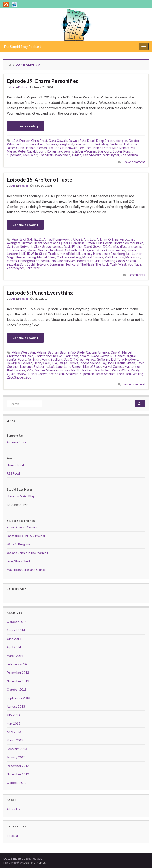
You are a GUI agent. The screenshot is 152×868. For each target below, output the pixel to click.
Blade (81, 352)
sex (60, 151)
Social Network (38, 264)
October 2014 (17, 622)
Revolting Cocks (113, 261)
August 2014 (16, 630)
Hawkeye (132, 359)
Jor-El (112, 363)
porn (42, 151)
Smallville (72, 374)
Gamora (51, 144)
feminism (34, 359)
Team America (105, 374)
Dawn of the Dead (82, 141)
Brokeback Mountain (129, 243)
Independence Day (93, 363)
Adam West (20, 352)
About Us (13, 809)
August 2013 (16, 706)
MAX (30, 370)
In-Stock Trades (47, 254)
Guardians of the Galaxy (91, 144)
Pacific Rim (103, 370)
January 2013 (16, 757)
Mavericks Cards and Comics (27, 570)
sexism (68, 151)
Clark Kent (71, 356)
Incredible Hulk (70, 254)
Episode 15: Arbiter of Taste (40, 180)
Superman (14, 155)
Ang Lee (89, 239)
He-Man (27, 363)
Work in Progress (19, 544)
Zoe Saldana (129, 155)
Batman (27, 243)
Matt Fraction (114, 257)
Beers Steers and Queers (52, 243)
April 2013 (14, 732)
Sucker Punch (123, 151)
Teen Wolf (30, 155)
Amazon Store (16, 442)
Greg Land (66, 144)
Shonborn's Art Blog (21, 496)
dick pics (122, 141)
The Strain (46, 155)
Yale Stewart (92, 155)
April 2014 (14, 647)
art (133, 239)
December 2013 (18, 672)
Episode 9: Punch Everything (40, 293)
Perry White (121, 370)
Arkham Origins (108, 239)
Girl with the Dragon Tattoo (85, 250)
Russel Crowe (38, 374)
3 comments (136, 275)
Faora (22, 359)
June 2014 (14, 639)
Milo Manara (121, 148)
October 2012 (17, 783)
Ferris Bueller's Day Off (58, 359)
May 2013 (13, 723)
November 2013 (18, 681)
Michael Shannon (47, 370)
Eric (13, 87)
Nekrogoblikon (29, 261)
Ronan (51, 151)
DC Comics (111, 247)
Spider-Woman (85, 151)
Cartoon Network (20, 247)
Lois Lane (56, 367)
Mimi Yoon (133, 257)
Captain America (98, 352)
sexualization (16, 264)
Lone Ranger (73, 367)
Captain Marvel (121, 352)
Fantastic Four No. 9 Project (26, 536)
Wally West (118, 264)
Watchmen (63, 155)
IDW (30, 254)
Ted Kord (72, 264)
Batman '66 (68, 352)
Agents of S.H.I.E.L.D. (27, 239)
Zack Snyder (111, 155)
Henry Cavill (42, 363)
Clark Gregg (42, 247)
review (22, 374)
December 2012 (18, 766)
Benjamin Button (83, 243)
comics (57, 247)
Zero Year (33, 268)
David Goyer (93, 247)
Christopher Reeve (48, 356)
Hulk (23, 254)
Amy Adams (38, 352)
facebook (57, 250)
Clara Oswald (58, 141)
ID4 (54, 363)
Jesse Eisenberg (114, 254)
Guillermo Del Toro (123, 144)
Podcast (23, 87)
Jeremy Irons (91, 254)
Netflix (46, 261)
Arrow (125, 239)
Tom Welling (134, 374)
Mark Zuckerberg (69, 257)
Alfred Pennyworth (57, 239)
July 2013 (13, 715)
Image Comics (68, 363)
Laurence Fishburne (34, 367)
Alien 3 (77, 239)
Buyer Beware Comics (22, 527)
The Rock (102, 264)
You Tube (135, 264)
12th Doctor (21, 141)
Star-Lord (104, 151)
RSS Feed (13, 473)
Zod (28, 377)
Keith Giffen (126, 363)
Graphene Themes (34, 863)
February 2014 (17, 664)
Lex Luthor (134, 254)
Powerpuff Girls (89, 261)
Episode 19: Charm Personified (43, 81)
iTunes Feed (15, 465)
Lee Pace (85, 148)
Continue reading (25, 126)
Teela (120, 374)
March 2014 (15, 656)
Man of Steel (102, 148)
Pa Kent (88, 370)
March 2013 (15, 740)
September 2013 (18, 698)
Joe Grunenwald (66, 148)
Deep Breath (105, 141)
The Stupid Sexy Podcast (22, 46)
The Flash (87, 264)
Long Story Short (18, 561)
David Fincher (73, 247)
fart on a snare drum (30, 144)
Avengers (14, 243)
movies (12, 261)
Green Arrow (116, 250)
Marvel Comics (93, 257)
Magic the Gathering (21, 257)
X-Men (77, 155)
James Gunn (15, 148)
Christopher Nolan (20, 356)
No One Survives (64, 261)
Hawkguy (13, 363)
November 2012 (18, 774)
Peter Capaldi (28, 151)
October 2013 (17, 689)
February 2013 (17, 749)
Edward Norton (38, 250)
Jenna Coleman (36, 148)
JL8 (50, 148)
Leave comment (134, 162)
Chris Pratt (39, 141)
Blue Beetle (104, 243)
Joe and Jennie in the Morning (27, 553)
